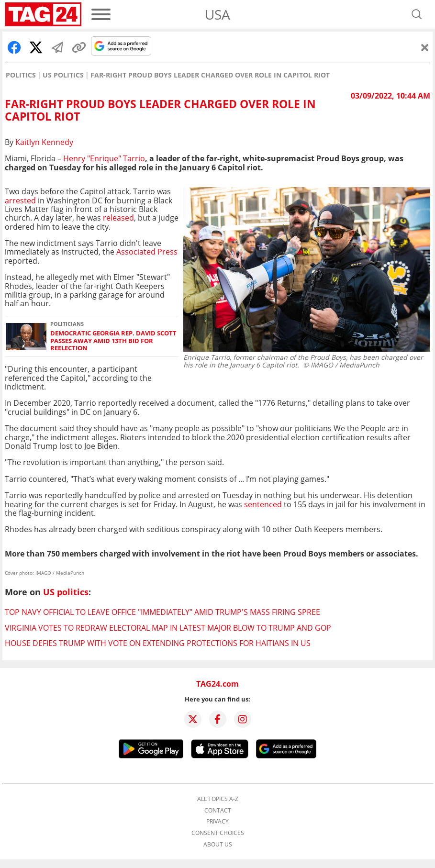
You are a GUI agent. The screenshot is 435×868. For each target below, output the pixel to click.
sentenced (263, 504)
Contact (218, 811)
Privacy (217, 822)
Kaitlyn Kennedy (44, 142)
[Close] (425, 47)
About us (218, 845)
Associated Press (147, 252)
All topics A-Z (218, 799)
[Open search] (417, 14)
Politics (21, 75)
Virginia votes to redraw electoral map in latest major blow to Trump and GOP (168, 628)
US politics (63, 75)
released (117, 218)
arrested (20, 200)
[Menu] (101, 14)
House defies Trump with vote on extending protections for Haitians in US (158, 643)
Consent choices (218, 833)
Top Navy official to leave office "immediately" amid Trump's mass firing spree (162, 612)
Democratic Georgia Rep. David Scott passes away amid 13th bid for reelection (113, 341)
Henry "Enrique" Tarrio (104, 158)
